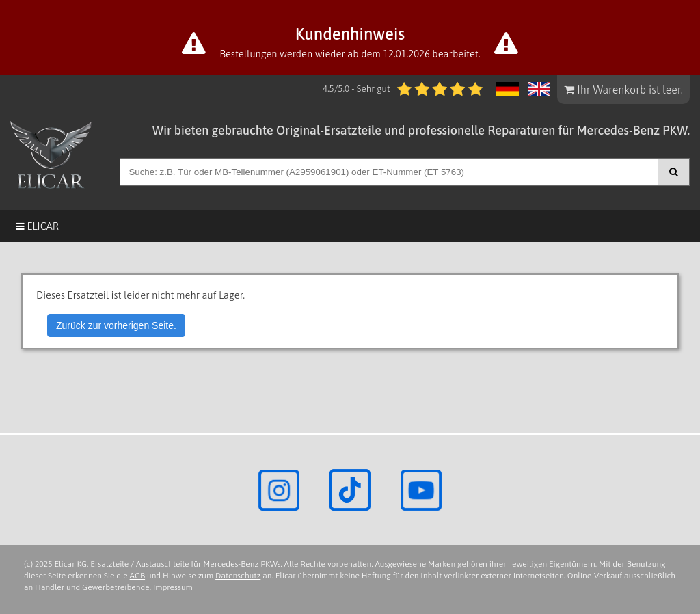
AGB (138, 576)
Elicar (37, 226)
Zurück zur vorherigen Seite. (116, 325)
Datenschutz (238, 576)
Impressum (173, 587)
